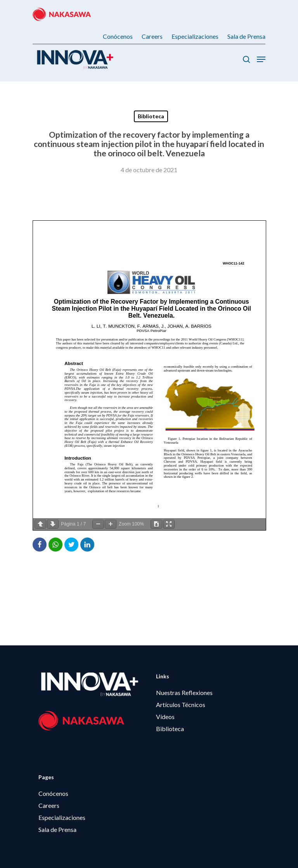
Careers (49, 805)
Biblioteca (151, 116)
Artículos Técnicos (181, 705)
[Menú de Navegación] (261, 59)
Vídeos (165, 717)
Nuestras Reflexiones (184, 692)
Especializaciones (62, 817)
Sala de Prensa (57, 829)
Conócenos (53, 793)
